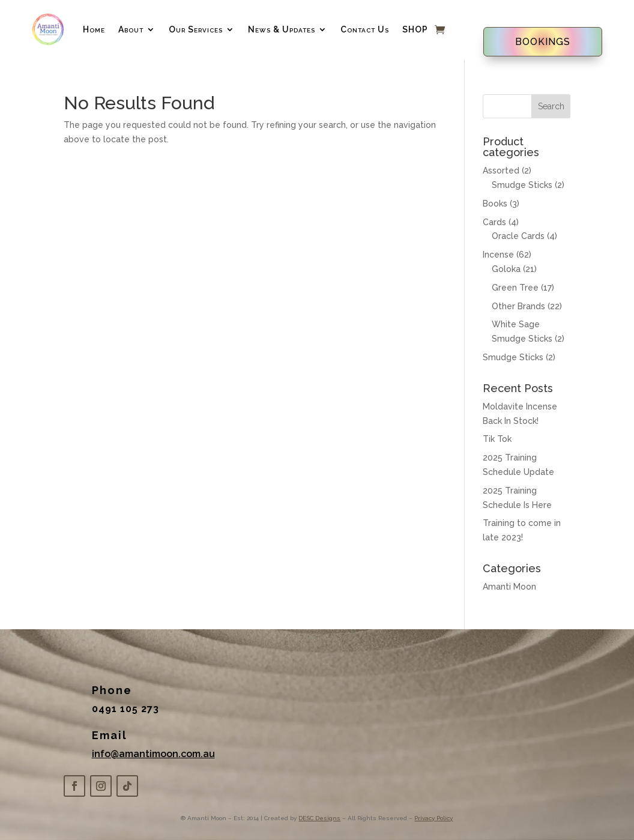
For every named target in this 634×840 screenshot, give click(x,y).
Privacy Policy (433, 818)
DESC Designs (319, 818)
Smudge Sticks (522, 185)
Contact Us (365, 29)
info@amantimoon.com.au (153, 754)
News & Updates (282, 29)
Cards (494, 222)
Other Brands (518, 306)
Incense (498, 255)
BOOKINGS (543, 42)
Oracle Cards (518, 236)
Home (94, 29)
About (131, 29)
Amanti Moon (509, 587)
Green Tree (515, 288)
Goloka (506, 269)
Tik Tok (497, 439)
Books (495, 204)
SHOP (415, 29)
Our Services (196, 29)
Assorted (501, 171)
